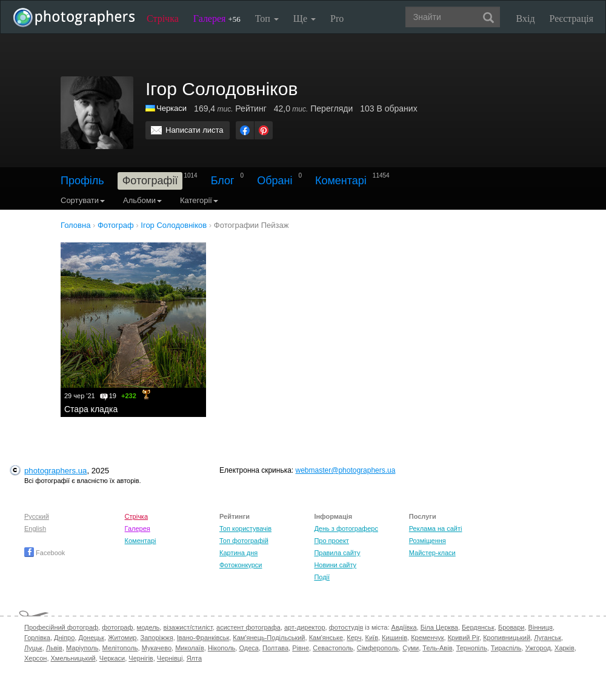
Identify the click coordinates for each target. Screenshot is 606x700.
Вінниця (541, 627)
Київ (372, 638)
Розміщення (428, 541)
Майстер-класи (432, 553)
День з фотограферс (346, 528)
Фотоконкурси (241, 565)
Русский (37, 516)
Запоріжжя (157, 638)
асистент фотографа (248, 627)
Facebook (45, 553)
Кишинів (395, 638)
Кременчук (427, 638)
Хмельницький (73, 658)
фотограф (117, 627)
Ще (305, 18)
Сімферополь (378, 648)
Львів (54, 648)
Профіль (82, 181)
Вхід (526, 18)
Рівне (301, 648)
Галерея (217, 18)
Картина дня (238, 553)
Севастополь (333, 648)
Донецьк (91, 638)
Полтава (275, 648)
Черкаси (171, 108)
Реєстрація (571, 18)
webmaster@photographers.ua (346, 470)
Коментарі (341, 181)
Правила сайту (337, 553)
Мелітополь (120, 648)
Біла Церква (439, 627)
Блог (223, 181)
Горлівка (37, 638)
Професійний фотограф (61, 627)
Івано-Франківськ (203, 638)
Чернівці (170, 658)
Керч (354, 638)
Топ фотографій (244, 541)
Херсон (35, 658)
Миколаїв (190, 648)
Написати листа (195, 130)
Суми (411, 648)
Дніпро (64, 638)
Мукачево (157, 648)
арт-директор (305, 627)
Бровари (511, 627)
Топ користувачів (245, 528)
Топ (267, 18)
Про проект (331, 541)
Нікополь (221, 648)
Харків (564, 648)
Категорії (199, 200)
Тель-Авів (437, 648)
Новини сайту (335, 565)
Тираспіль (506, 648)
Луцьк (33, 648)
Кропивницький (507, 638)
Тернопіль (472, 648)
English (35, 528)
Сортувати (83, 200)
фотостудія (346, 627)
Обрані (275, 181)
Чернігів (141, 658)
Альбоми (142, 200)
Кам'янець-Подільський (269, 638)
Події (322, 577)
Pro (337, 18)
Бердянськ (478, 627)
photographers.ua (55, 471)
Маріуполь (82, 648)
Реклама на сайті (436, 528)
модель (148, 627)
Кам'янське (326, 638)
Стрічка (163, 18)
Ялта (194, 658)
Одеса (248, 648)
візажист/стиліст (188, 627)
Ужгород (538, 648)
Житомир (122, 638)
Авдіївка (404, 627)
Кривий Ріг (464, 638)
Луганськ (548, 638)
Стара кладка (91, 409)
